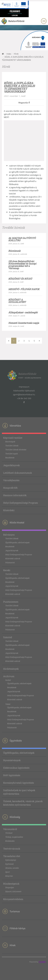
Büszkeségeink (11, 884)
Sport (7, 872)
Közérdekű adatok (13, 558)
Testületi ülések (12, 446)
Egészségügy (11, 860)
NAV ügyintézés (12, 775)
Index (9, 54)
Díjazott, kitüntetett (13, 891)
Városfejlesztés (11, 480)
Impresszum (24, 387)
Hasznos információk (15, 495)
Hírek (16, 54)
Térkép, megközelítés (14, 837)
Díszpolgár (10, 887)
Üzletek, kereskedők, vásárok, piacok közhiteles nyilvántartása (23, 803)
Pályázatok (10, 562)
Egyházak (9, 864)
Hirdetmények (11, 669)
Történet (9, 833)
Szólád (8, 680)
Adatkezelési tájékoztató (24, 391)
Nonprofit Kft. (11, 488)
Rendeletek (10, 458)
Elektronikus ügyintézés (16, 768)
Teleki (8, 704)
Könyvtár (9, 876)
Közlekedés (10, 841)
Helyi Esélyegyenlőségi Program (21, 503)
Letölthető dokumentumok (18, 473)
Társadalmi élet (12, 856)
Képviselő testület (13, 438)
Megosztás (24, 103)
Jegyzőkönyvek (11, 465)
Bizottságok (10, 442)
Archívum (9, 676)
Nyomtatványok (12, 760)
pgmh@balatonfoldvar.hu (24, 394)
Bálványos (9, 535)
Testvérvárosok (12, 849)
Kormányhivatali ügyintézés (19, 783)
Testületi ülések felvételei (16, 450)
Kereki (7, 570)
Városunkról (10, 829)
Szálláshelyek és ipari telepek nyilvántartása (19, 792)
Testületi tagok (11, 454)
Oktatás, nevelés (12, 868)
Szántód (8, 637)
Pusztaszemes (11, 602)
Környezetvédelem (13, 899)
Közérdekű (9, 510)
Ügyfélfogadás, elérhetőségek (17, 542)
